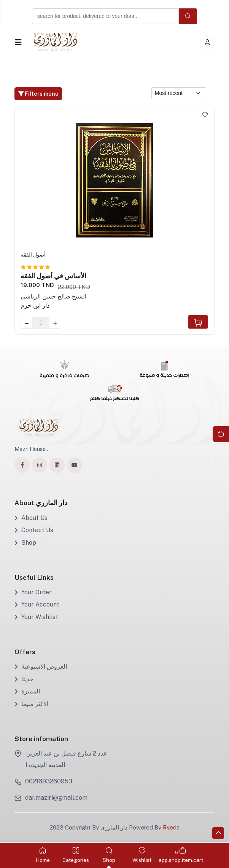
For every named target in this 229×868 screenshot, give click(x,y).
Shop (25, 543)
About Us (31, 518)
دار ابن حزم (35, 306)
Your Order (33, 592)
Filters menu (38, 94)
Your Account (37, 605)
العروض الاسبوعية (41, 667)
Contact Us (34, 530)
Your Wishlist (36, 617)
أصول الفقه (33, 255)
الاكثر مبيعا (31, 704)
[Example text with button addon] (105, 16)
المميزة (27, 691)
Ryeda (171, 828)
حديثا (24, 679)
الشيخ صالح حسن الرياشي (53, 296)
